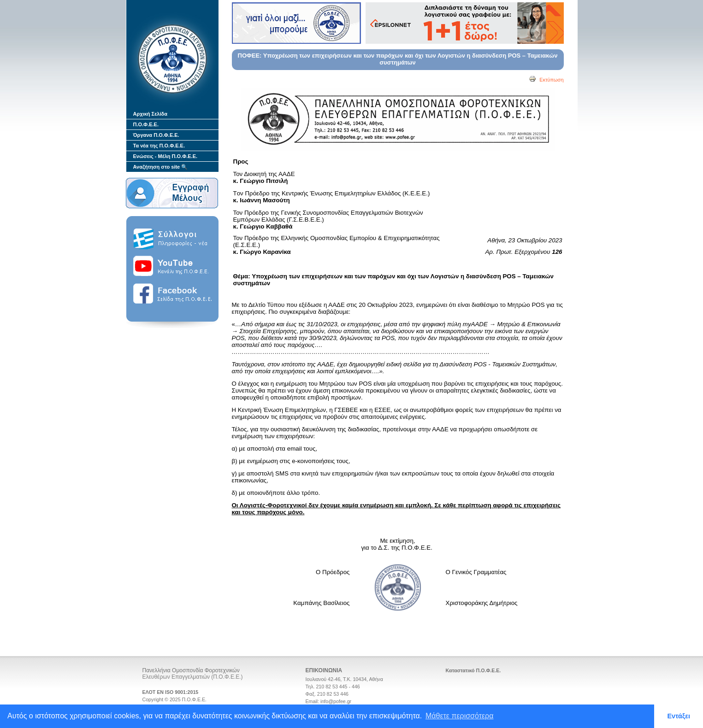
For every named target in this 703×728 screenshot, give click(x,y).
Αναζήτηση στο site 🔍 (161, 167)
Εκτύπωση (546, 80)
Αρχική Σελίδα (150, 114)
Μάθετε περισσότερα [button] (460, 716)
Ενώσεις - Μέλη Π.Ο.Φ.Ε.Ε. (165, 156)
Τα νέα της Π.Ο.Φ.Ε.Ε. (159, 146)
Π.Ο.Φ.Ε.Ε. (146, 124)
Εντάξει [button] (679, 716)
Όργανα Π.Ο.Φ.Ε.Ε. (156, 135)
